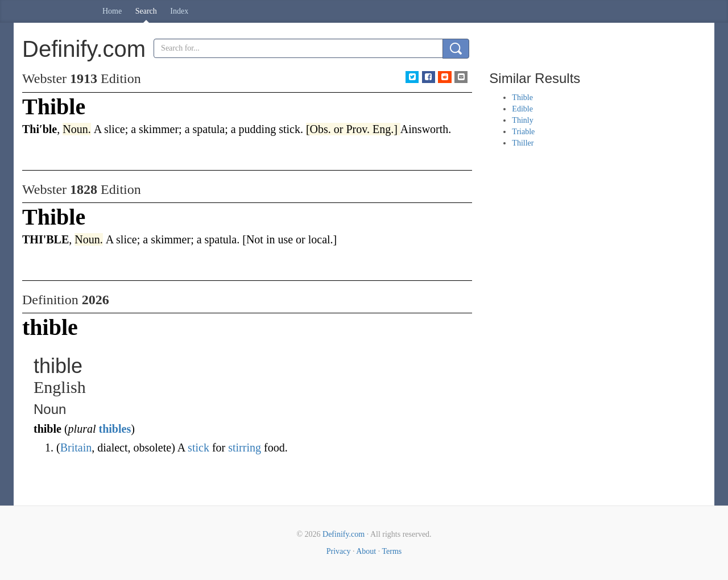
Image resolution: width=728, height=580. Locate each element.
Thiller (523, 143)
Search (146, 11)
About (366, 551)
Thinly (522, 120)
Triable (523, 132)
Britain (76, 448)
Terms (392, 551)
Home (112, 11)
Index (179, 11)
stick (198, 448)
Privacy (339, 551)
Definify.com (344, 534)
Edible (522, 109)
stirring (245, 448)
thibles (115, 429)
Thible (522, 98)
